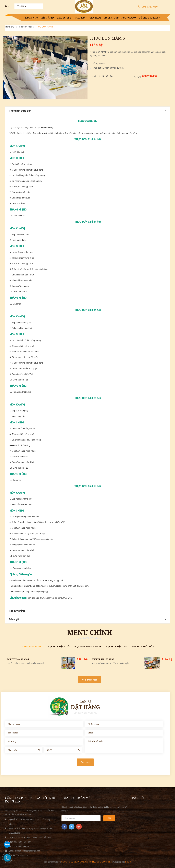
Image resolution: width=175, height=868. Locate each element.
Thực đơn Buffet (32, 647)
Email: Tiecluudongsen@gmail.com (25, 851)
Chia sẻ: (93, 77)
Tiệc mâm (95, 18)
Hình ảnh (48, 18)
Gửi (109, 818)
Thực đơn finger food (87, 647)
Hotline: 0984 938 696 (19, 847)
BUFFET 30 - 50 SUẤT (18, 659)
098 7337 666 (150, 7)
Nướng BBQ (129, 18)
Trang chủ (31, 18)
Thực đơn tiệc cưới (58, 647)
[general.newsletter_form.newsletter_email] (81, 818)
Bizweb (128, 862)
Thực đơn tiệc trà (116, 647)
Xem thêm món (90, 680)
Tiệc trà (81, 18)
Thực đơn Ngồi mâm (142, 647)
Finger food (111, 18)
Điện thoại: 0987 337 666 (20, 842)
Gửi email (85, 762)
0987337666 (149, 76)
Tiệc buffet (65, 18)
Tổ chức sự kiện (149, 18)
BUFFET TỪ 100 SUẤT (103, 659)
